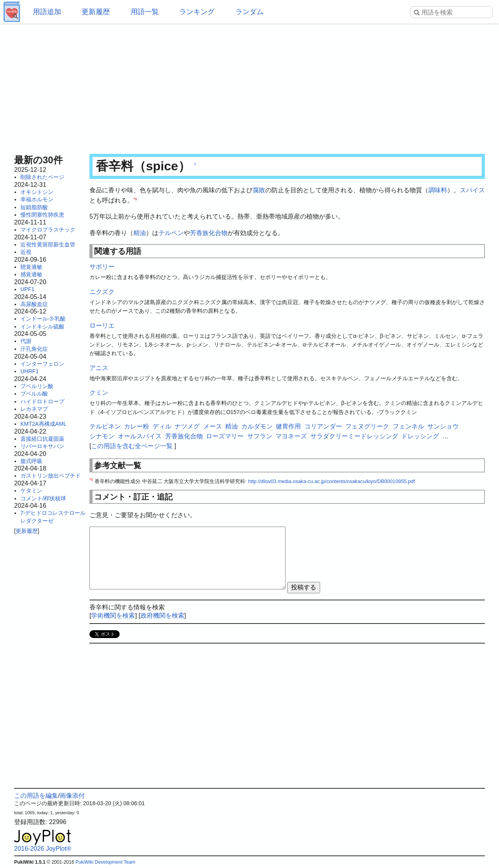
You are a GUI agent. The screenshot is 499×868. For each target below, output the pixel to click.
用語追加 (47, 12)
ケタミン (31, 491)
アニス (99, 368)
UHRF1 (30, 371)
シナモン (102, 436)
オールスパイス (140, 436)
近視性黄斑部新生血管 (48, 244)
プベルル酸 (34, 394)
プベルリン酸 (37, 386)
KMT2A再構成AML (43, 424)
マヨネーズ (291, 436)
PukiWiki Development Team (105, 862)
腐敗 (259, 190)
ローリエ (102, 325)
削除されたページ (42, 177)
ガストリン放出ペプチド (51, 476)
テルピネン (105, 426)
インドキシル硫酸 (42, 326)
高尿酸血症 (34, 304)
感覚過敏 (31, 274)
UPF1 (27, 289)
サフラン (260, 436)
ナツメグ (187, 426)
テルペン (171, 233)
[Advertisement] (249, 86)
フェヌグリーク (367, 426)
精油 (140, 233)
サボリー (102, 267)
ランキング (197, 12)
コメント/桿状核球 (43, 498)
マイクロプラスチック (48, 230)
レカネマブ (34, 409)
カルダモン (257, 426)
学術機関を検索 (113, 615)
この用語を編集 (36, 796)
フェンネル (408, 426)
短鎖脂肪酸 (34, 207)
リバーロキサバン (42, 446)
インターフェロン (42, 364)
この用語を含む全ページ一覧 (132, 446)
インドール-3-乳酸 (43, 319)
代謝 (26, 341)
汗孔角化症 (34, 349)
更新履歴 (96, 12)
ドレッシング (420, 436)
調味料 (438, 190)
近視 (26, 252)
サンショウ (443, 426)
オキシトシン (37, 192)
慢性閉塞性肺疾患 (42, 215)
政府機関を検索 (162, 615)
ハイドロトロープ (42, 401)
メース (213, 426)
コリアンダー (323, 426)
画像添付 (72, 796)
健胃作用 (288, 426)
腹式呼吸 (31, 461)
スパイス (472, 190)
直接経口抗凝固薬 (42, 439)
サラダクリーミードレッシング (354, 436)
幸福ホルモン (37, 199)
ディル (162, 426)
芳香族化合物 (209, 233)
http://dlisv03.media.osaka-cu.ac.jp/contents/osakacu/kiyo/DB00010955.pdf (331, 481)
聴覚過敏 (31, 267)
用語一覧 (145, 12)
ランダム (249, 12)
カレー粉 (137, 426)
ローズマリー (225, 436)
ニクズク (102, 292)
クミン (99, 393)
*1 (135, 198)
